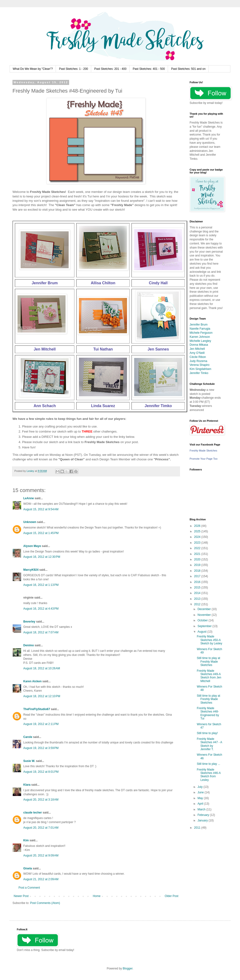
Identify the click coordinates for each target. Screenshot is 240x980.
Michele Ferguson (201, 333)
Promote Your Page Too (204, 459)
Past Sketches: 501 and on (188, 69)
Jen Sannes (158, 349)
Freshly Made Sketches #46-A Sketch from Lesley (209, 775)
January (203, 820)
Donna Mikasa (199, 345)
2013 (198, 599)
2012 (198, 604)
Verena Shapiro (200, 365)
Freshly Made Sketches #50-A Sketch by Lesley (210, 640)
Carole (28, 737)
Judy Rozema (198, 361)
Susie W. (29, 761)
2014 (198, 593)
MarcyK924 (31, 570)
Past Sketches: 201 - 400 (110, 69)
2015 (198, 588)
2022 (198, 548)
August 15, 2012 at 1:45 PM (41, 533)
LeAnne (29, 498)
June (201, 792)
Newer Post (21, 896)
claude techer (33, 813)
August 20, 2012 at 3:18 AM (41, 800)
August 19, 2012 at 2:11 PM (41, 724)
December (205, 609)
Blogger (128, 968)
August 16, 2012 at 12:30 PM (42, 557)
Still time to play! (207, 733)
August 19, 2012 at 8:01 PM (41, 772)
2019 (198, 565)
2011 (198, 828)
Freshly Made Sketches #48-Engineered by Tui (208, 713)
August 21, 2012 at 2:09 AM (41, 879)
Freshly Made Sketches (203, 451)
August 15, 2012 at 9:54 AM (41, 509)
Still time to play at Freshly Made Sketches (208, 662)
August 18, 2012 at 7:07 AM (41, 632)
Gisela (28, 868)
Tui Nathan (103, 349)
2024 (198, 537)
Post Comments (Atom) (45, 903)
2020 (198, 559)
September (205, 626)
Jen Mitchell (45, 349)
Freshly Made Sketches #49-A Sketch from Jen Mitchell (209, 676)
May (201, 798)
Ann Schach (45, 406)
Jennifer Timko (158, 406)
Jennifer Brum (45, 283)
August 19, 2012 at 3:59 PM (41, 748)
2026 (198, 526)
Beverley (29, 622)
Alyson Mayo (32, 546)
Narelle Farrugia (200, 329)
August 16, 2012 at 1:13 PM (41, 585)
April (201, 804)
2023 (198, 543)
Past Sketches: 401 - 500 (149, 69)
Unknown (30, 522)
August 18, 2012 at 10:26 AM (42, 668)
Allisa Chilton (103, 283)
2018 (198, 571)
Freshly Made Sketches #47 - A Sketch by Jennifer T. (209, 744)
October (203, 620)
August (202, 632)
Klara (27, 785)
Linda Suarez (103, 406)
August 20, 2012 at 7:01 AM (41, 828)
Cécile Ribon (198, 357)
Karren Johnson (200, 337)
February (204, 815)
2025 (198, 531)
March (202, 809)
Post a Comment (29, 888)
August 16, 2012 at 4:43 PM (41, 609)
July (201, 787)
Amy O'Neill (197, 353)
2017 (198, 576)
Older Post (171, 896)
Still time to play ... (208, 764)
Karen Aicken (32, 681)
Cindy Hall (158, 283)
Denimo (29, 645)
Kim (26, 840)
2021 (198, 554)
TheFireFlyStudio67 (37, 709)
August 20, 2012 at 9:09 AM (41, 855)
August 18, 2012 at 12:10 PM (42, 696)
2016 (198, 582)
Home (97, 896)
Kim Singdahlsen (200, 369)
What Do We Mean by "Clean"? (33, 69)
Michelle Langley (200, 341)
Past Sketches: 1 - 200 (74, 69)
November (205, 615)
